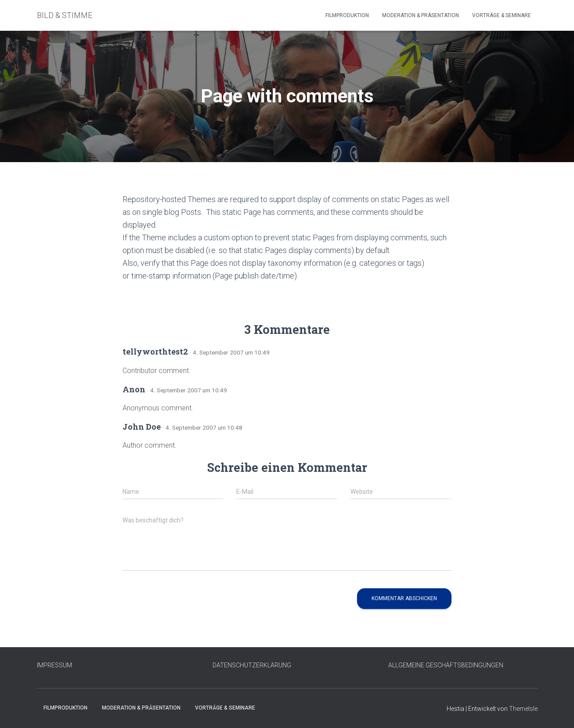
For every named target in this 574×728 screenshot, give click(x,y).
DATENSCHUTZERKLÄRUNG (252, 665)
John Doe (142, 427)
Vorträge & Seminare (502, 15)
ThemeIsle (523, 709)
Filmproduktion (347, 15)
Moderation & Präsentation (421, 15)
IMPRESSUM (54, 665)
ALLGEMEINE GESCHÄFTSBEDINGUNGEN (446, 665)
